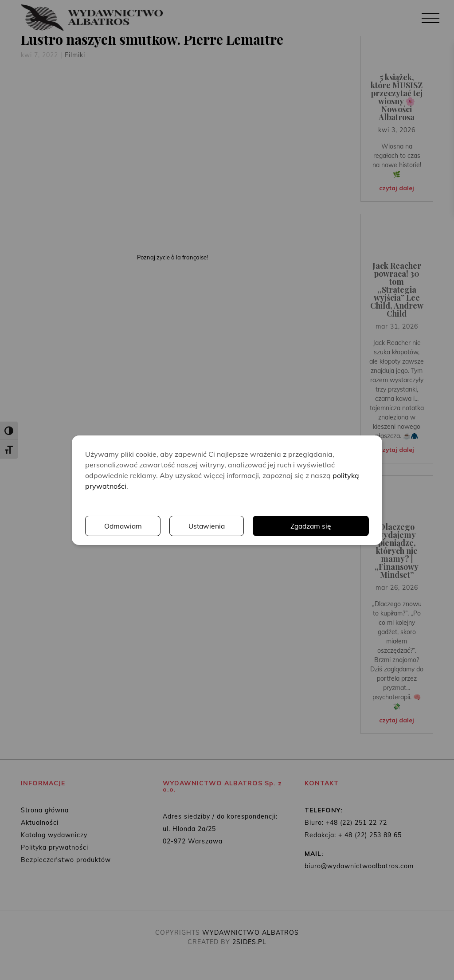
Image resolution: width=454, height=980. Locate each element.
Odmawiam (123, 526)
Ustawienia (207, 526)
